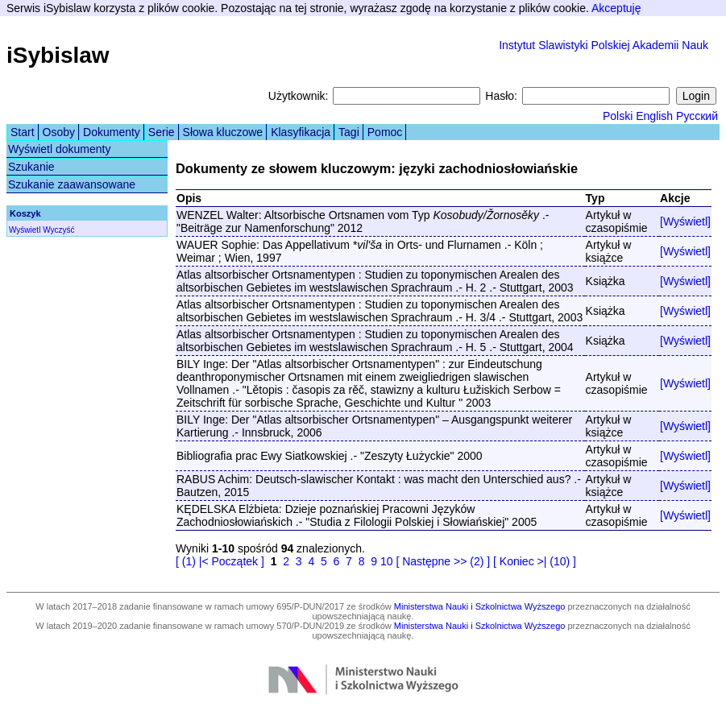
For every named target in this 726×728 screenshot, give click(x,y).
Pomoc (385, 132)
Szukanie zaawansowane (72, 184)
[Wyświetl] (685, 221)
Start (23, 132)
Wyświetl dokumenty (59, 149)
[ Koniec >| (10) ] (535, 561)
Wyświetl (25, 230)
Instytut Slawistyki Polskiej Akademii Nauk (604, 45)
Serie (162, 132)
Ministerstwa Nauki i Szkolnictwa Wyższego (480, 606)
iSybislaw (58, 55)
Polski (618, 116)
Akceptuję (616, 8)
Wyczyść (58, 230)
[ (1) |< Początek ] (220, 561)
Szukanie (31, 167)
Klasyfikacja (301, 132)
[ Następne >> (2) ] (443, 561)
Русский (697, 116)
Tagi (349, 132)
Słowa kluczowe (223, 132)
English (654, 116)
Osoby (59, 132)
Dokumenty (112, 132)
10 (387, 561)
